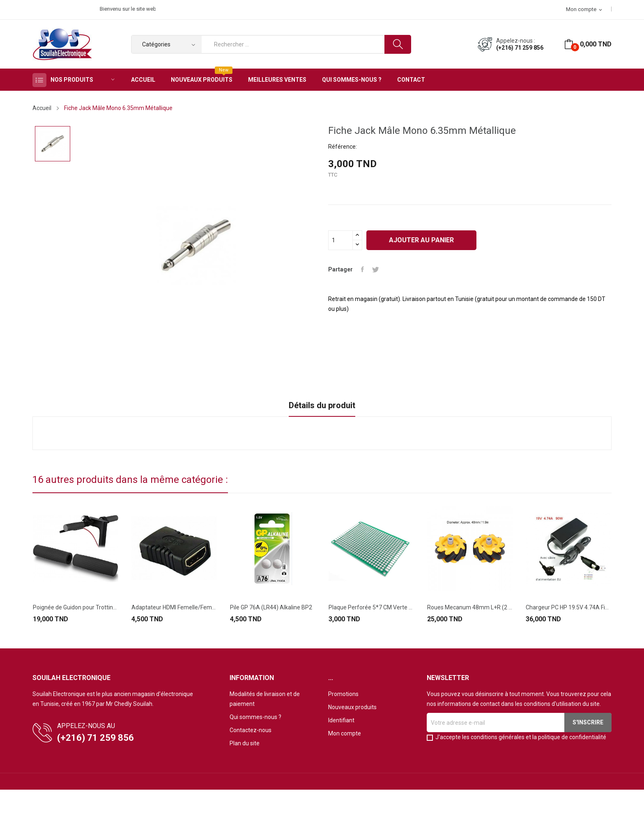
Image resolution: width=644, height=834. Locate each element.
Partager (362, 269)
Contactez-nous (251, 730)
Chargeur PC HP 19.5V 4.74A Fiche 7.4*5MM (568, 607)
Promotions (343, 694)
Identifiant (341, 720)
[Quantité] (340, 240)
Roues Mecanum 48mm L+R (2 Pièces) (470, 607)
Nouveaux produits (352, 707)
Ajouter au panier (421, 240)
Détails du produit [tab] (322, 405)
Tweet (376, 269)
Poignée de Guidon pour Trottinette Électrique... (76, 607)
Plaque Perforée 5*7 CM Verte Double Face (371, 607)
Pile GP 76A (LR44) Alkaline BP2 (271, 607)
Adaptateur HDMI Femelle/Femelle (174, 607)
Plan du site (245, 743)
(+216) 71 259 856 (520, 48)
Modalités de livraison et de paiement (265, 699)
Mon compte (345, 733)
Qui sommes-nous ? (255, 717)
